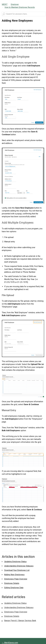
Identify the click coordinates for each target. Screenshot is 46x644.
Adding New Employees (14, 575)
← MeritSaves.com (10, 643)
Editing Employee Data (14, 588)
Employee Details (12, 583)
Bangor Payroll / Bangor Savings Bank (20, 621)
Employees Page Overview (16, 579)
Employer (15, 4)
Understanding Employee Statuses (19, 566)
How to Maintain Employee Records (20, 7)
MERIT (5, 4)
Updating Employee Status (15, 562)
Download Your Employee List (17, 570)
